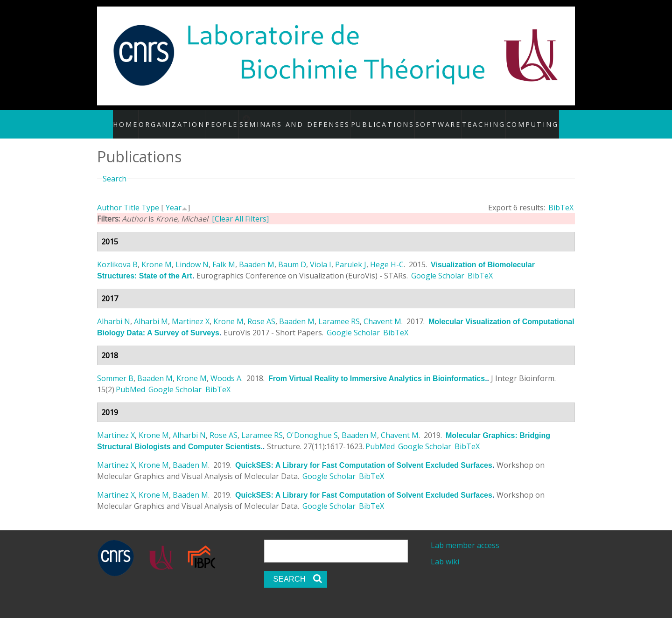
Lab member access (465, 535)
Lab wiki (445, 552)
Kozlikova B (117, 255)
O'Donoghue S (312, 425)
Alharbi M (151, 312)
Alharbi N (114, 312)
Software (431, 119)
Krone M (157, 255)
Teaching (475, 119)
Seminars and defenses (308, 119)
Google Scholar (438, 266)
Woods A (226, 368)
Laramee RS (339, 312)
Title (132, 198)
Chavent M (382, 312)
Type (150, 198)
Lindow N (192, 255)
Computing (522, 119)
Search (115, 169)
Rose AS (261, 312)
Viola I (321, 255)
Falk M (224, 255)
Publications (381, 119)
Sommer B (115, 368)
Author (109, 198)
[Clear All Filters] (240, 209)
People (234, 119)
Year (174, 198)
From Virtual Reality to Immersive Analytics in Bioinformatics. (378, 369)
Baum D (292, 255)
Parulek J (351, 255)
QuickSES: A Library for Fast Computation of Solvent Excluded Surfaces (364, 455)
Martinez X (191, 312)
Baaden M (257, 255)
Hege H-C (387, 255)
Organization (185, 119)
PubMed (130, 380)
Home (140, 119)
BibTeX (561, 198)
